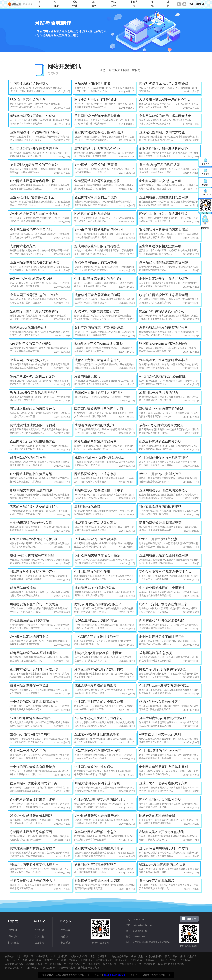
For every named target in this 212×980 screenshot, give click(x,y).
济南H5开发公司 (168, 960)
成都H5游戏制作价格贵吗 (171, 964)
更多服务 (66, 921)
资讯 (153, 4)
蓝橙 (168, 4)
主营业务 (13, 921)
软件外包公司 (110, 964)
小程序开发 (134, 4)
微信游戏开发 (51, 960)
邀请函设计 (151, 960)
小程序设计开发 (77, 964)
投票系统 (66, 943)
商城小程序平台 (128, 964)
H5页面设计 (185, 960)
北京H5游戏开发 (98, 956)
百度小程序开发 (58, 964)
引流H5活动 (33, 968)
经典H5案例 (94, 964)
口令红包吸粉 (49, 968)
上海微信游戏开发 (119, 956)
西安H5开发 (171, 956)
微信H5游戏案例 (69, 960)
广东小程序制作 (154, 956)
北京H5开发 (22, 956)
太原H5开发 (136, 960)
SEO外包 (66, 930)
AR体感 (57, 4)
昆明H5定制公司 (188, 956)
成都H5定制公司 (79, 956)
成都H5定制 (137, 956)
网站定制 (13, 936)
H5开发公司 (121, 960)
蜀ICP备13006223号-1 (114, 975)
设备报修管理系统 (14, 964)
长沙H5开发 (87, 960)
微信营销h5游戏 (147, 964)
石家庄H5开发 (12, 960)
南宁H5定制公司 (104, 960)
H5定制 (13, 930)
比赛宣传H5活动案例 (89, 968)
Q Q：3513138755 (135, 920)
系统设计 (75, 4)
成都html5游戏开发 (32, 960)
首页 (39, 4)
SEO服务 (94, 4)
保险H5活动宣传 (67, 968)
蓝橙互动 (39, 921)
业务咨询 (39, 943)
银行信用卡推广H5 (14, 968)
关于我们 (39, 930)
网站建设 (113, 4)
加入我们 (39, 936)
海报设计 (66, 936)
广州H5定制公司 (59, 956)
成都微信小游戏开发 (37, 964)
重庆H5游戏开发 (40, 956)
